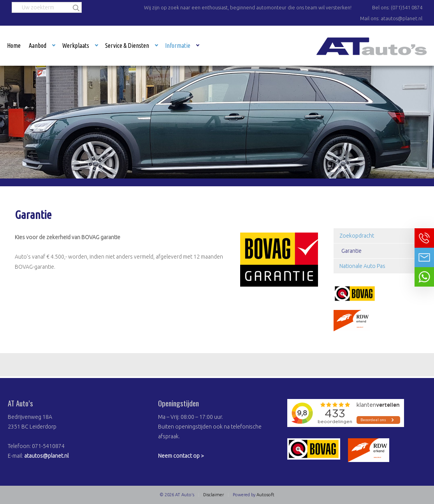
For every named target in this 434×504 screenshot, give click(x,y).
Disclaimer (213, 495)
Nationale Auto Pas (362, 266)
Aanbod (38, 45)
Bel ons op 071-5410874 (424, 238)
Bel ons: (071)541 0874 (397, 7)
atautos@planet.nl (46, 456)
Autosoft (265, 495)
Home (14, 45)
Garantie (351, 251)
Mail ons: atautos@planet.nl (391, 18)
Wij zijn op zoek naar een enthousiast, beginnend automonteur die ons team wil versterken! (248, 7)
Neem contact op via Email (424, 257)
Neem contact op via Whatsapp (424, 277)
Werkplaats (76, 45)
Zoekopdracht (357, 236)
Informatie (178, 45)
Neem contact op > (181, 456)
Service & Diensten (127, 45)
